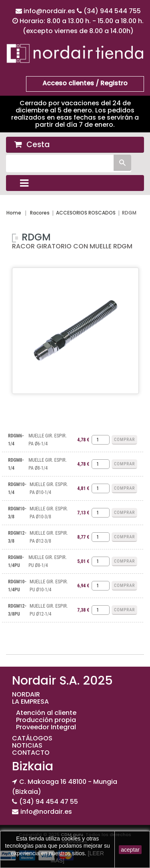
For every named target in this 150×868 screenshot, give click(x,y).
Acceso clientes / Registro (85, 83)
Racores (40, 213)
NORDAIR (26, 694)
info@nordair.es (50, 11)
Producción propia (46, 720)
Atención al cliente (46, 713)
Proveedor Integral (46, 727)
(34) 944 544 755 (112, 11)
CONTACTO (31, 753)
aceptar (130, 850)
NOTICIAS (27, 745)
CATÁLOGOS (32, 738)
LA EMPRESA (30, 702)
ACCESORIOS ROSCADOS (86, 213)
